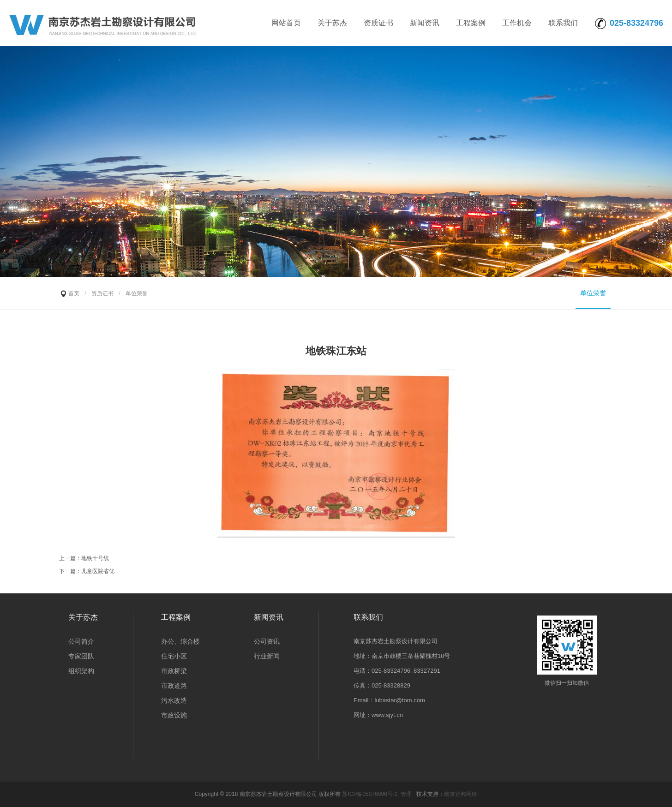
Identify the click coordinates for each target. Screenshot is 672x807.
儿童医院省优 (98, 571)
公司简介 (81, 641)
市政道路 (174, 686)
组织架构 (81, 671)
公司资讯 (267, 641)
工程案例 (471, 23)
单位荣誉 (593, 293)
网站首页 (286, 23)
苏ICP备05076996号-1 (370, 794)
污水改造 (174, 700)
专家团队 (81, 656)
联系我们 (563, 23)
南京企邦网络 (461, 794)
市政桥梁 (174, 671)
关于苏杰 (332, 23)
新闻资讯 (425, 23)
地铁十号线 (95, 558)
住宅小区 (174, 656)
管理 (406, 794)
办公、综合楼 (180, 641)
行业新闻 (267, 656)
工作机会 (517, 23)
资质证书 (378, 23)
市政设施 (174, 715)
